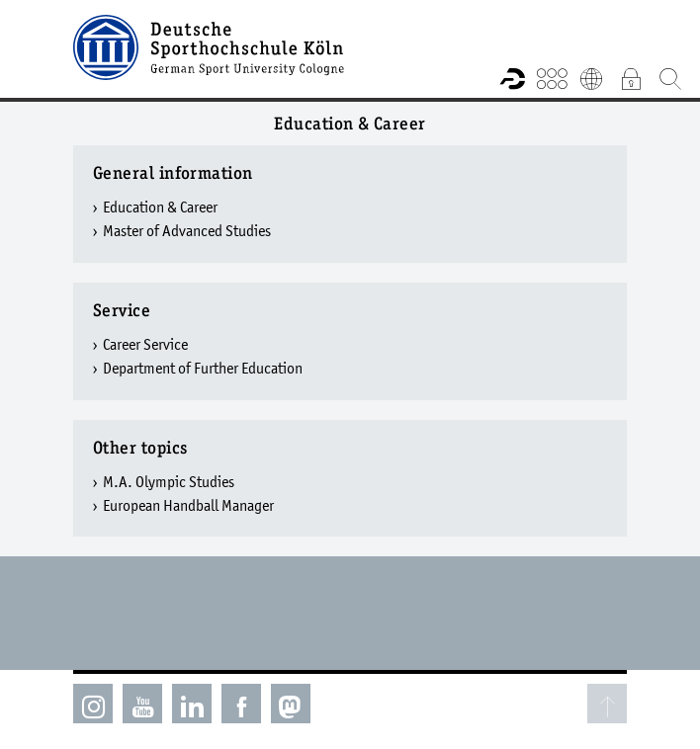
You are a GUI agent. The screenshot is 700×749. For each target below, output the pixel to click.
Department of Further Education (203, 368)
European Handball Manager (188, 505)
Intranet (631, 78)
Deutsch (591, 78)
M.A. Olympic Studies (169, 481)
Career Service (145, 344)
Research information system (512, 78)
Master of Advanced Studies (187, 230)
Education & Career (160, 207)
